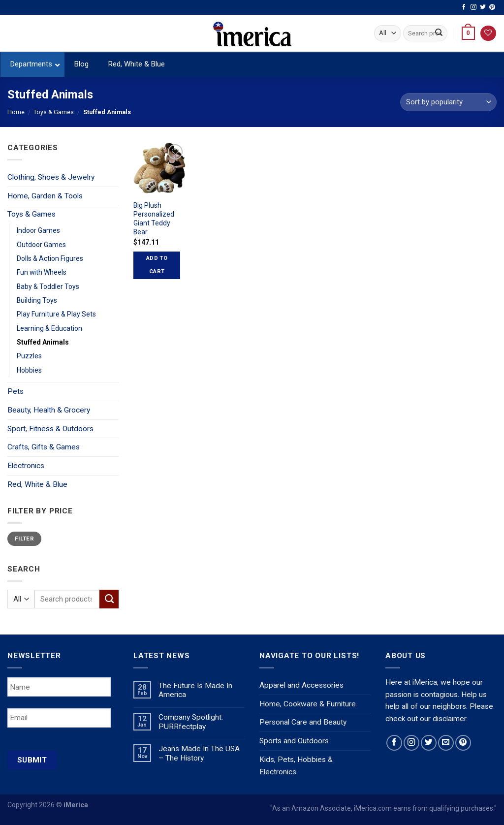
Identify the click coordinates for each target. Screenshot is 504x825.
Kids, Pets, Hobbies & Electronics (296, 766)
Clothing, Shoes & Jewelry (51, 177)
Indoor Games (38, 230)
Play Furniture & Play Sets (56, 314)
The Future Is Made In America (195, 690)
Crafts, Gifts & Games (44, 447)
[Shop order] (448, 102)
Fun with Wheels (42, 272)
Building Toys (37, 300)
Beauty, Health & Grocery (49, 410)
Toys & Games (54, 112)
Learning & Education (49, 328)
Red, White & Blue (37, 484)
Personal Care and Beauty (303, 722)
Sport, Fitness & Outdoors (50, 429)
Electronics (26, 466)
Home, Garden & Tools (45, 196)
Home (16, 112)
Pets (16, 391)
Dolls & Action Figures (50, 258)
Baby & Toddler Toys (48, 286)
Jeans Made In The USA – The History (199, 753)
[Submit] (439, 33)
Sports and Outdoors (294, 741)
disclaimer (449, 719)
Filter (24, 539)
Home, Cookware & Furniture (308, 704)
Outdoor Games (41, 245)
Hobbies (29, 370)
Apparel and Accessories (301, 685)
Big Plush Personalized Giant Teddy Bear (154, 219)
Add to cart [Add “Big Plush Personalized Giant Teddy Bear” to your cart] (157, 265)
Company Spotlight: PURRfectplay (191, 722)
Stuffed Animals (43, 342)
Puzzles (29, 356)
